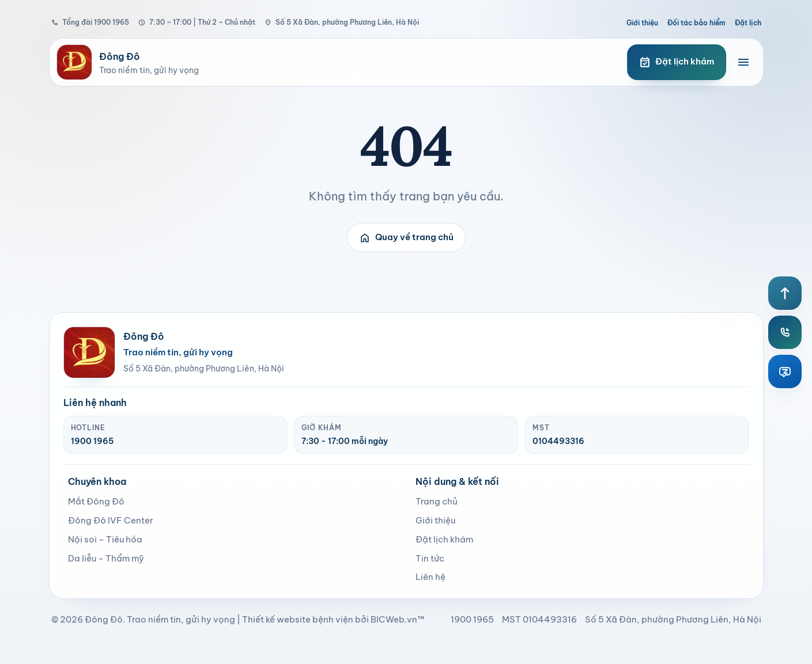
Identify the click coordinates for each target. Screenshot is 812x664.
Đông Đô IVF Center (111, 520)
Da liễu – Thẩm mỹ (106, 558)
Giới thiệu (642, 23)
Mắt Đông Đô (96, 501)
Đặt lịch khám (444, 539)
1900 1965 (92, 441)
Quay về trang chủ (406, 238)
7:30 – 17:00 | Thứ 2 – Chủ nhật (197, 22)
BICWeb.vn (394, 619)
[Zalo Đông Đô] (785, 371)
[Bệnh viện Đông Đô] (330, 62)
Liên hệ (430, 577)
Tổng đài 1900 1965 (90, 22)
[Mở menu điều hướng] (743, 62)
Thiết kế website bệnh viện (298, 619)
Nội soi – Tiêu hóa (105, 539)
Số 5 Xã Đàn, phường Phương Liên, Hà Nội (342, 22)
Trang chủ (437, 501)
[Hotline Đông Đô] (785, 332)
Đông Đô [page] (104, 619)
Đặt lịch (748, 23)
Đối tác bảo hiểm (696, 23)
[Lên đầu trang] (785, 293)
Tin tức (430, 558)
